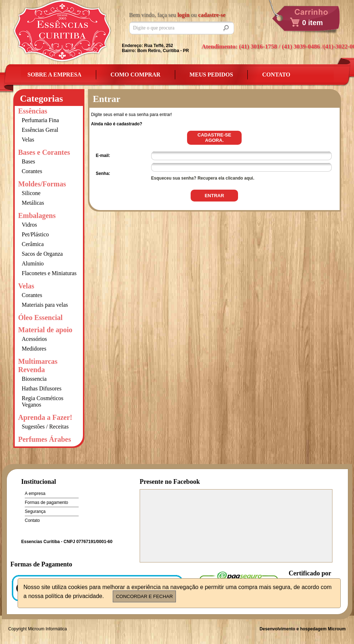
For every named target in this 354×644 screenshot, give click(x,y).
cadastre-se (212, 15)
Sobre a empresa (55, 75)
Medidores (34, 349)
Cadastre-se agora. (214, 138)
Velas (28, 140)
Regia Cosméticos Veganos (43, 401)
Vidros (30, 225)
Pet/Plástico (36, 234)
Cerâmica (33, 244)
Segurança (35, 511)
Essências (33, 111)
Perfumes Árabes (45, 439)
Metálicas (33, 203)
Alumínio (33, 263)
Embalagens (37, 216)
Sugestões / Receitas (45, 427)
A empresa (35, 494)
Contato (276, 75)
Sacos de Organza (42, 254)
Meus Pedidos (211, 75)
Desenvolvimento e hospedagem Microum (303, 629)
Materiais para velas (45, 305)
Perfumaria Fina (41, 120)
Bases (29, 161)
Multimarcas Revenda (38, 365)
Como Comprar (136, 75)
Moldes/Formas (42, 184)
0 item (313, 23)
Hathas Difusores (42, 388)
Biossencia (34, 379)
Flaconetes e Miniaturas (49, 273)
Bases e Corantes (44, 152)
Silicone (31, 193)
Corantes (32, 171)
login (183, 15)
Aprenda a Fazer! (45, 417)
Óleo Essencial (41, 318)
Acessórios (34, 339)
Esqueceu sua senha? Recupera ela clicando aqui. (203, 178)
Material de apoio (45, 330)
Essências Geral (40, 130)
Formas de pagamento (46, 502)
